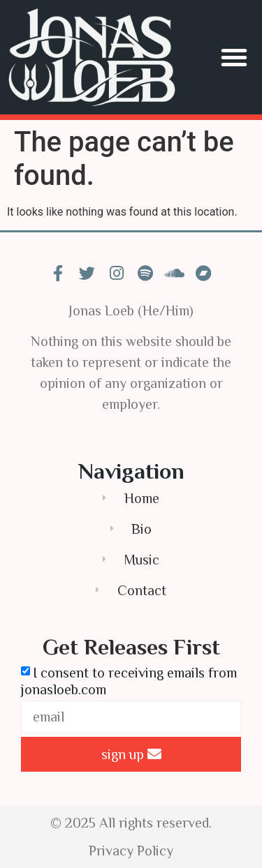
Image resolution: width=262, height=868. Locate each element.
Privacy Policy (131, 851)
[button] (234, 57)
